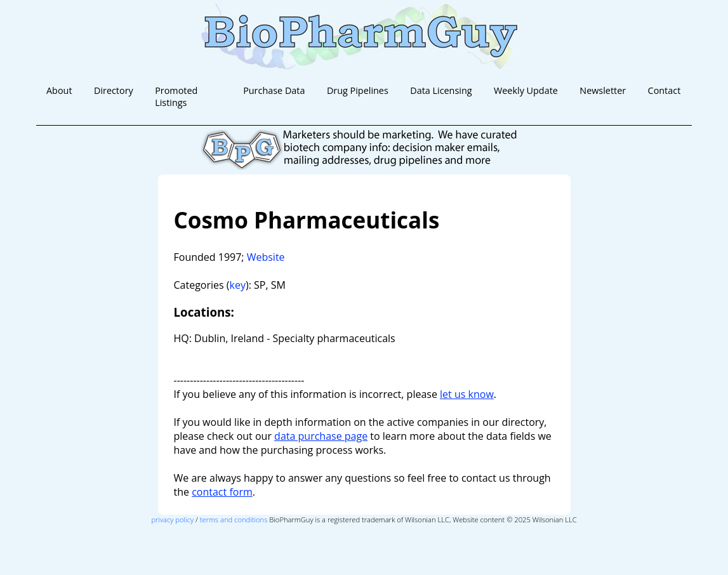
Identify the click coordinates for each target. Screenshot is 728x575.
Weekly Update (526, 90)
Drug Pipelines (358, 90)
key (238, 285)
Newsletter (603, 90)
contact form (222, 492)
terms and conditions (234, 519)
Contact (665, 90)
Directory (114, 90)
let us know (467, 394)
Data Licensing (441, 90)
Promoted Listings (176, 96)
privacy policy (172, 519)
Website (266, 257)
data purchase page (321, 436)
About (59, 90)
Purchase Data (274, 90)
